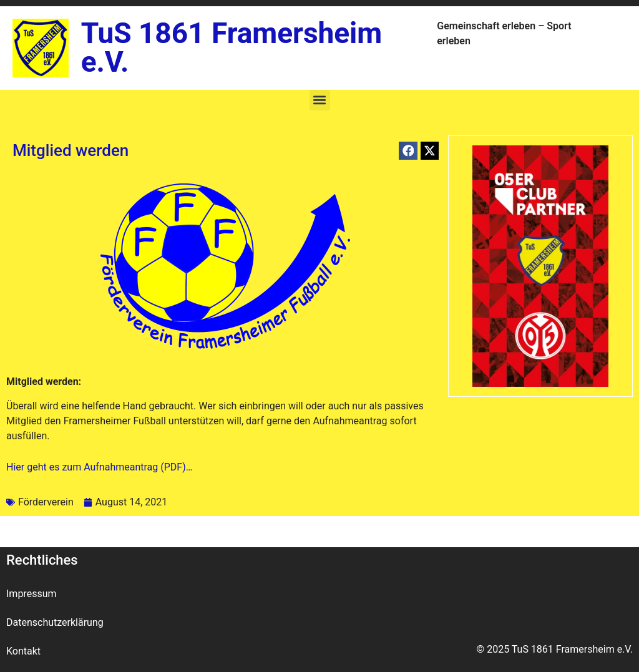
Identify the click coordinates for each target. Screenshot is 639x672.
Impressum (32, 594)
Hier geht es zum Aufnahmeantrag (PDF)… (99, 467)
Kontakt (23, 651)
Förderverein (46, 502)
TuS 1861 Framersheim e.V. (232, 47)
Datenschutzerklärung (55, 622)
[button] (320, 100)
